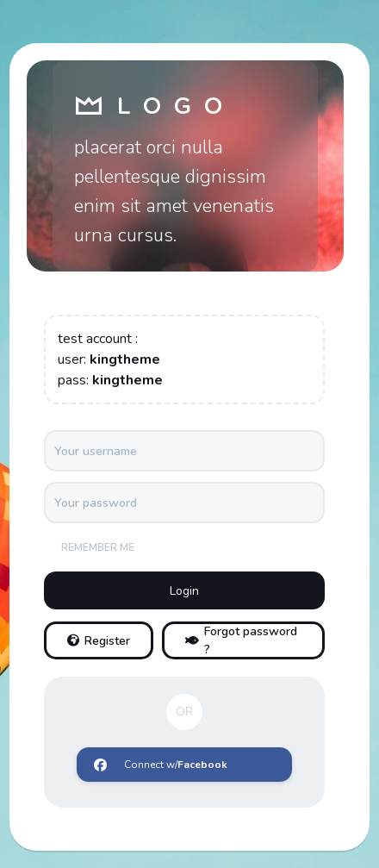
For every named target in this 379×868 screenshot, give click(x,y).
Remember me (98, 547)
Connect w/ (161, 765)
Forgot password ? (241, 640)
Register (99, 641)
